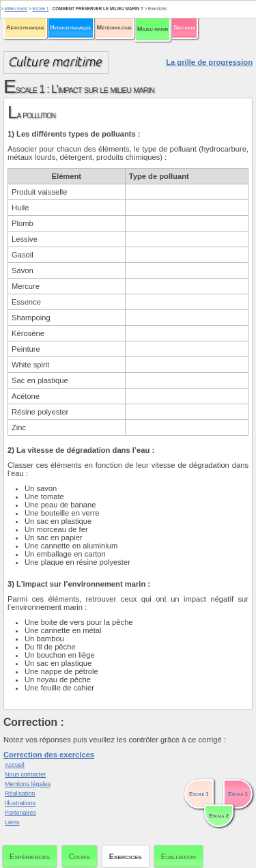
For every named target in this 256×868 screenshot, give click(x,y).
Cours (80, 856)
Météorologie (114, 27)
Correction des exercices (49, 755)
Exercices (126, 856)
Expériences (30, 856)
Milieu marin (153, 29)
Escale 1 (40, 9)
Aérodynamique (25, 27)
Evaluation (179, 856)
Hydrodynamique (70, 27)
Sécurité (184, 27)
